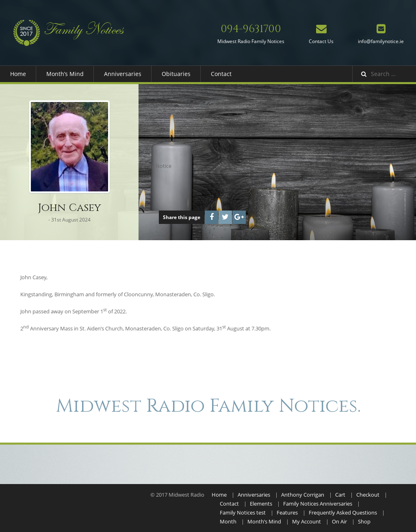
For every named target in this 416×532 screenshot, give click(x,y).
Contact (221, 74)
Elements (261, 504)
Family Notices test (243, 512)
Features (287, 512)
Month (228, 521)
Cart (340, 495)
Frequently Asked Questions (343, 512)
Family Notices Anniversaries (318, 504)
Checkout (368, 495)
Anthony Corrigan (303, 495)
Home (18, 74)
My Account (307, 521)
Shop (364, 521)
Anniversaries (123, 74)
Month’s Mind (65, 74)
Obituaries (176, 74)
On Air (339, 521)
